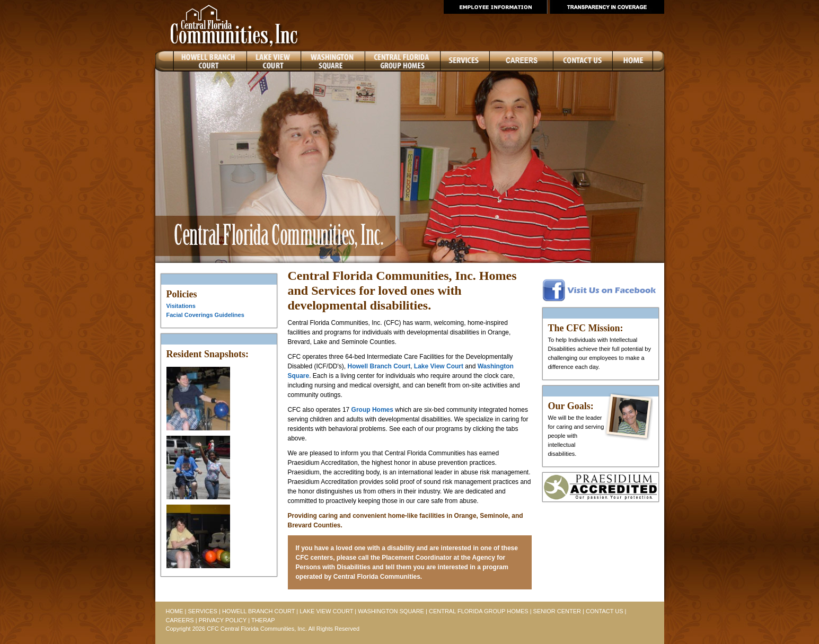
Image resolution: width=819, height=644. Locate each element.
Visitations (181, 306)
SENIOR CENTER (557, 611)
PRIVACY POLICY (223, 620)
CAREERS (180, 620)
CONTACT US (605, 611)
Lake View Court (439, 366)
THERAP (263, 620)
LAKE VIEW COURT (326, 611)
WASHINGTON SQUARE (391, 611)
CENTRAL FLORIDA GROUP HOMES (479, 611)
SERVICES (202, 611)
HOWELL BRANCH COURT (258, 611)
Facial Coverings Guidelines (205, 315)
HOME (175, 611)
